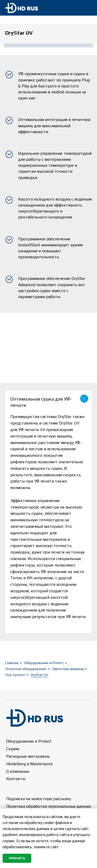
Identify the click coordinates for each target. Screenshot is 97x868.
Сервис (13, 749)
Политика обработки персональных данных (48, 806)
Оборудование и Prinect (44, 663)
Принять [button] (17, 858)
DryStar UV (39, 675)
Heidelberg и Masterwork (29, 764)
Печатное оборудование (26, 669)
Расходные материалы (28, 756)
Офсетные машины (68, 669)
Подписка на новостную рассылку (39, 799)
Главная (12, 663)
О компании (18, 771)
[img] (87, 8)
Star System (15, 675)
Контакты (16, 779)
